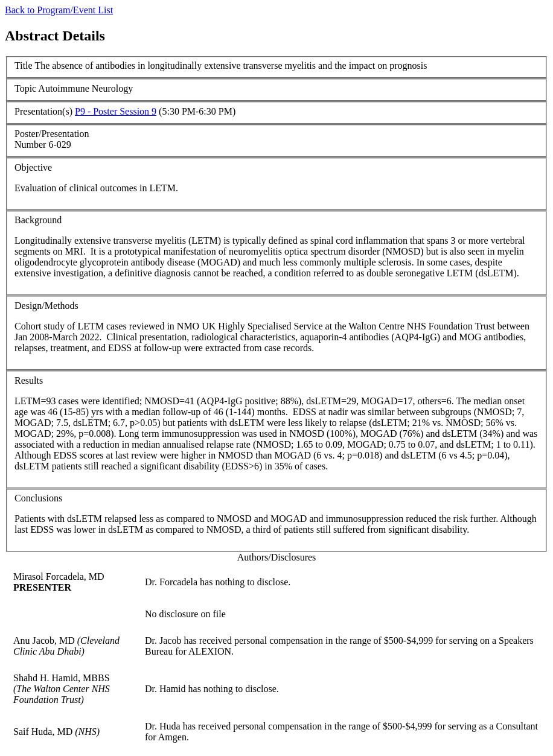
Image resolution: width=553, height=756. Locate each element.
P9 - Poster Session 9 (116, 111)
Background (38, 220)
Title (24, 65)
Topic (25, 88)
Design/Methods (46, 306)
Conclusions (38, 498)
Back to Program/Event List (59, 10)
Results (29, 380)
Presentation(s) (43, 111)
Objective (33, 167)
